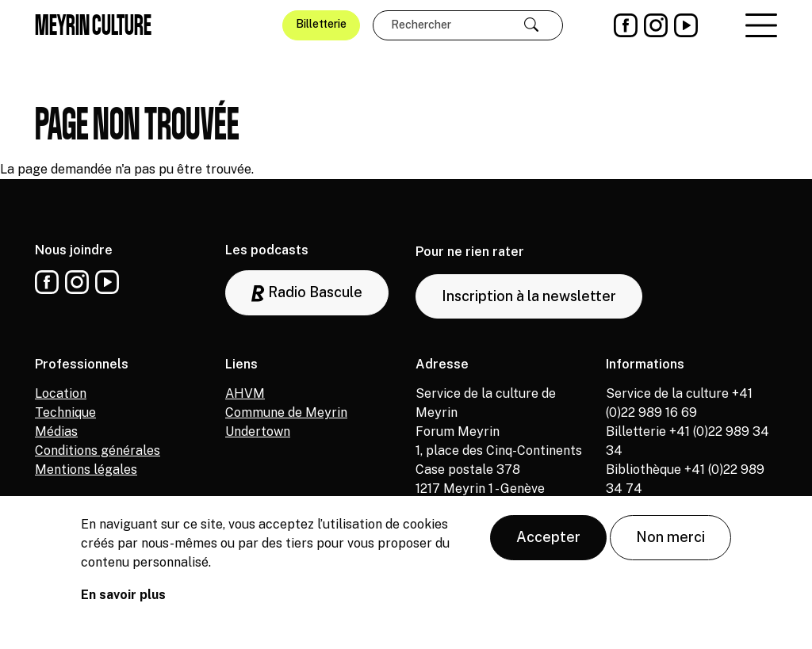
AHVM (245, 393)
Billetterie (321, 24)
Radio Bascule (307, 293)
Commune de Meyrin (286, 412)
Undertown (258, 431)
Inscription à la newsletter (529, 296)
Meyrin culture (93, 25)
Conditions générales (98, 450)
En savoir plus (123, 600)
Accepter (548, 542)
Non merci (670, 542)
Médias (56, 431)
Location (61, 393)
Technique (65, 412)
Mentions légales (86, 470)
